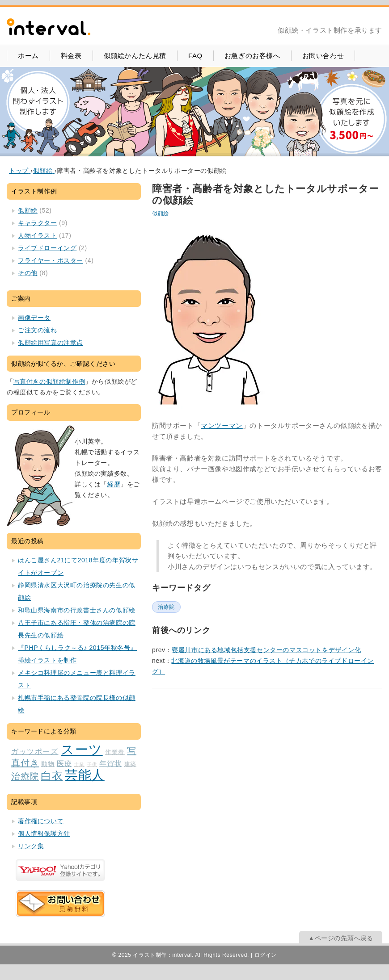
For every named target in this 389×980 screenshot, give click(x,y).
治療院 (166, 607)
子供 (92, 764)
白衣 (52, 776)
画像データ (34, 318)
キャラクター (38, 223)
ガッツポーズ (35, 751)
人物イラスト (38, 235)
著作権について (41, 821)
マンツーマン (222, 425)
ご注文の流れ (38, 330)
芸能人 (85, 775)
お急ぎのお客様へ (252, 56)
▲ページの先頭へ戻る (341, 938)
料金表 (71, 56)
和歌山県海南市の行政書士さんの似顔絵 (77, 610)
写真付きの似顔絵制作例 (49, 381)
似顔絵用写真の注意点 (51, 343)
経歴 (114, 484)
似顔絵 (161, 214)
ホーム (28, 56)
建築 (130, 764)
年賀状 (111, 763)
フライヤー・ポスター (51, 260)
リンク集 (31, 846)
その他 (28, 273)
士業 (79, 764)
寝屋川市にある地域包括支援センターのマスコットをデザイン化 (266, 650)
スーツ (82, 749)
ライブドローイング (47, 248)
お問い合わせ (323, 56)
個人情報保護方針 (44, 833)
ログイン (266, 955)
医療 (64, 763)
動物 (48, 764)
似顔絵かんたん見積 (135, 56)
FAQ (195, 56)
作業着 (115, 752)
